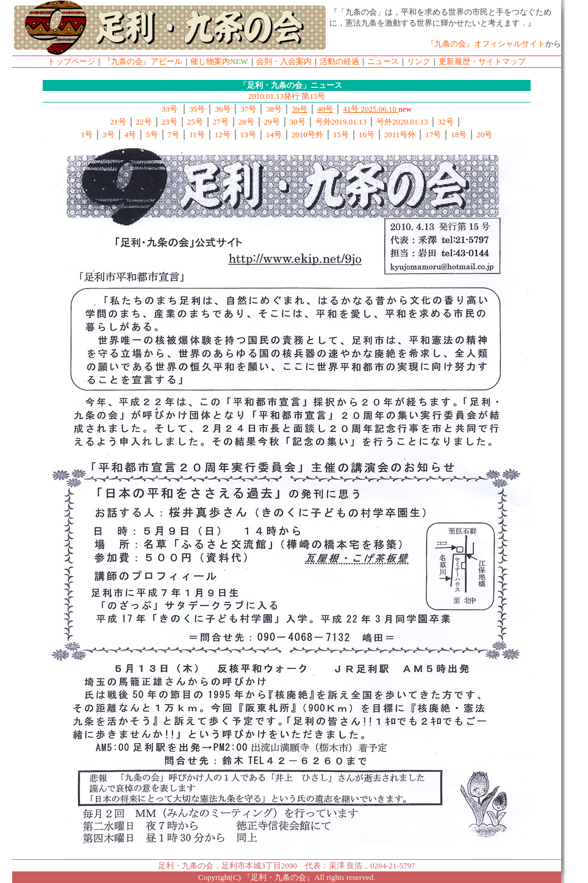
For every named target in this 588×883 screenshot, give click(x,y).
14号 (274, 135)
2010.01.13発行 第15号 (287, 96)
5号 (152, 135)
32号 (446, 122)
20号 (484, 135)
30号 (298, 122)
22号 (144, 122)
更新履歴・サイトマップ (482, 61)
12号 (223, 135)
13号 (248, 135)
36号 (223, 109)
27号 (221, 122)
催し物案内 (210, 61)
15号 (341, 135)
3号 (109, 135)
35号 (197, 109)
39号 (299, 109)
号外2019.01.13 (341, 122)
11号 (197, 135)
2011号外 (400, 135)
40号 (325, 109)
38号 (274, 109)
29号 (272, 122)
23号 (170, 122)
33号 (170, 109)
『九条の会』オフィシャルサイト (486, 44)
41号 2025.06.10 (371, 109)
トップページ (71, 61)
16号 (367, 135)
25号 (195, 122)
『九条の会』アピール (143, 61)
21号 (118, 122)
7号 (174, 135)
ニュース (383, 61)
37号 (248, 109)
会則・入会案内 (284, 61)
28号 (246, 122)
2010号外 (307, 135)
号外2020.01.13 (402, 122)
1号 (87, 135)
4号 (131, 135)
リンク (419, 61)
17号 (433, 135)
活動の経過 (339, 61)
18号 (459, 135)
